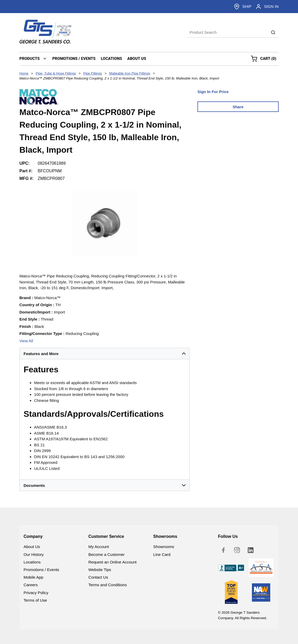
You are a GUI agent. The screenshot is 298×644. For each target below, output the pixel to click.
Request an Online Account (113, 562)
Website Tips (100, 570)
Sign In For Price (213, 92)
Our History (34, 554)
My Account (99, 547)
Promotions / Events (41, 570)
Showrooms (164, 547)
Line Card (162, 554)
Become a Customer (107, 554)
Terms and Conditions (108, 585)
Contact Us (98, 577)
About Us (32, 547)
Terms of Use (35, 600)
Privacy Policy (36, 593)
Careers (31, 585)
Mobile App (33, 577)
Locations (32, 562)
